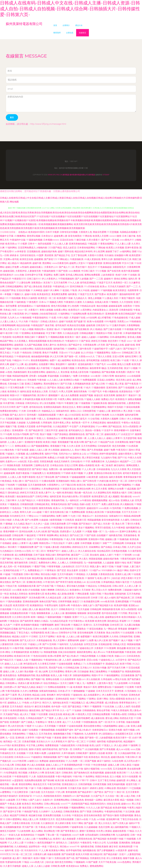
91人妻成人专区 (110, 298)
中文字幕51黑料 (54, 333)
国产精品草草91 (86, 792)
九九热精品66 (112, 462)
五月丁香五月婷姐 (107, 780)
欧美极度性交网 (92, 602)
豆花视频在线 (34, 251)
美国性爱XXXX (21, 489)
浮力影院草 (85, 497)
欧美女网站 (51, 594)
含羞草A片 (48, 800)
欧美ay (103, 286)
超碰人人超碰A (89, 337)
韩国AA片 (15, 395)
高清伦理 (114, 310)
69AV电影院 (110, 321)
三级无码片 (74, 843)
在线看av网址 (61, 310)
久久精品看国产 (61, 426)
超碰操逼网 (9, 473)
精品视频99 (129, 742)
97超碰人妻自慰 (51, 547)
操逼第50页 (81, 520)
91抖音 (87, 765)
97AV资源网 (110, 648)
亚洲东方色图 (115, 730)
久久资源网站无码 (102, 493)
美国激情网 (82, 539)
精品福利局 (26, 263)
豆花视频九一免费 (69, 376)
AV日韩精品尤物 (71, 668)
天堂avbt (63, 353)
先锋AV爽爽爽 (47, 590)
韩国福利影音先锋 (111, 609)
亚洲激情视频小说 (29, 668)
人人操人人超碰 (42, 866)
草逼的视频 (53, 376)
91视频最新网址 (102, 353)
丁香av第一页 (52, 835)
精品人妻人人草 (31, 819)
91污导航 (123, 613)
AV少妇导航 (94, 419)
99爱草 (17, 625)
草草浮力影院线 (103, 528)
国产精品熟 (53, 532)
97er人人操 (74, 283)
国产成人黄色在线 (33, 286)
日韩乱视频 (20, 765)
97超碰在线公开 (85, 648)
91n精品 (110, 384)
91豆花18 (5, 710)
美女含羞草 (72, 570)
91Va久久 (38, 796)
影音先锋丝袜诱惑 (93, 815)
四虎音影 (47, 286)
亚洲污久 (88, 625)
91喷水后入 (53, 847)
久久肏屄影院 (135, 551)
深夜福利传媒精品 (48, 691)
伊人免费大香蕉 (110, 695)
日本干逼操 (39, 555)
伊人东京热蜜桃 (47, 403)
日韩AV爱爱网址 (14, 819)
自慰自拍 (103, 477)
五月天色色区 (17, 707)
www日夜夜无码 (60, 263)
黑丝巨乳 (43, 668)
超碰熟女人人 (14, 703)
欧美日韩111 (123, 773)
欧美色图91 (113, 294)
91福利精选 (20, 302)
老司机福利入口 (76, 430)
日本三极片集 (129, 236)
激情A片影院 (35, 749)
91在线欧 (132, 275)
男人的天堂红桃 (16, 726)
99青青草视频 (53, 567)
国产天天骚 (66, 384)
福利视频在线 (89, 850)
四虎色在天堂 (126, 718)
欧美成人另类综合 (19, 594)
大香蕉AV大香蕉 (95, 255)
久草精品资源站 (98, 423)
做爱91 (53, 360)
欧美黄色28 (13, 391)
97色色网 (10, 485)
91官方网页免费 (16, 388)
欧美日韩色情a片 (96, 314)
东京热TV (48, 283)
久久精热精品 (21, 847)
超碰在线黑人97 (112, 434)
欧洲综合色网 (84, 489)
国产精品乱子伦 (62, 255)
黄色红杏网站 (121, 279)
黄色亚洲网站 (51, 578)
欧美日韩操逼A (129, 617)
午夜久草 (67, 675)
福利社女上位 (79, 454)
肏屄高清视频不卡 (46, 843)
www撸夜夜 (74, 271)
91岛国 (72, 718)
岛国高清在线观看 (43, 349)
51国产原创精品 (60, 434)
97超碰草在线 (76, 827)
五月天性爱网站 (89, 446)
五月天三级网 (67, 683)
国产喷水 (52, 388)
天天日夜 (35, 823)
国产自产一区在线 (110, 240)
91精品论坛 (91, 586)
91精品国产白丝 (8, 380)
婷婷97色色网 (102, 415)
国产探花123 (50, 259)
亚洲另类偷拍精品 (78, 244)
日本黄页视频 (99, 784)
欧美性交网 (101, 621)
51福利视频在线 (42, 306)
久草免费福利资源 (50, 489)
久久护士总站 (134, 547)
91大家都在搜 (7, 555)
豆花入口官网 (71, 465)
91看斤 (46, 512)
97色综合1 (34, 321)
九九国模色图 (33, 423)
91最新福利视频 (34, 240)
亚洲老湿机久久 (70, 784)
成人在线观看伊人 (92, 695)
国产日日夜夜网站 (14, 699)
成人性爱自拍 (111, 703)
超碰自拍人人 (53, 372)
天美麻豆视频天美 (15, 419)
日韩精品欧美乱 (42, 504)
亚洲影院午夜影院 (33, 442)
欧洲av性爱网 (54, 656)
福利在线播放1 (47, 699)
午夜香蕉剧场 (56, 539)
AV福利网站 (64, 314)
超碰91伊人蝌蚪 (51, 290)
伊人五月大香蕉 (99, 489)
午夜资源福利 (24, 567)
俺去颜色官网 (110, 485)
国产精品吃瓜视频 (9, 629)
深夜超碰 (135, 843)
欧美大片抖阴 (83, 854)
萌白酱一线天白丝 (83, 493)
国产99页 (34, 434)
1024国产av (95, 570)
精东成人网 (69, 714)
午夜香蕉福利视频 (115, 652)
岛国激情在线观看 (47, 415)
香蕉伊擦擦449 (121, 430)
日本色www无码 (23, 551)
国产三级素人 (28, 722)
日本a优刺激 (20, 769)
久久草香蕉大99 (59, 742)
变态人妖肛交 (70, 248)
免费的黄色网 (115, 590)
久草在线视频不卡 (96, 664)
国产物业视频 (108, 372)
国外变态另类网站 (64, 862)
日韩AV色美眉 (34, 769)
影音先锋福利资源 (111, 520)
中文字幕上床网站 (35, 745)
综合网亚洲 (18, 337)
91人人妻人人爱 (123, 244)
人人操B (19, 672)
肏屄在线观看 (45, 244)
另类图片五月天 (47, 819)
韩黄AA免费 (40, 753)
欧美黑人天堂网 (101, 236)
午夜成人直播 (14, 804)
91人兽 (32, 777)
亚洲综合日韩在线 (103, 473)
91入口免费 (72, 761)
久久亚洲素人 (21, 341)
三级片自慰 (35, 792)
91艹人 (23, 570)
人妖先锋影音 (108, 275)
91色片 (87, 388)
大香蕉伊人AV (51, 267)
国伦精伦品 (13, 493)
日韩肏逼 (20, 403)
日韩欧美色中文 (67, 609)
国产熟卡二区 (19, 582)
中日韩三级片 (88, 271)
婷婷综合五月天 (80, 547)
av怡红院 (22, 462)
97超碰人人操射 (92, 399)
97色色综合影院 (39, 656)
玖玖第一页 (109, 524)
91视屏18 (29, 726)
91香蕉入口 (40, 438)
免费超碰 (44, 761)
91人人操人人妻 (60, 244)
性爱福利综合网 (13, 862)
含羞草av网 (64, 605)
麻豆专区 (73, 559)
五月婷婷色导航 (115, 368)
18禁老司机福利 (128, 559)
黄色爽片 (51, 695)
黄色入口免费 (124, 364)
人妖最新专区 (54, 753)
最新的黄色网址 (85, 652)
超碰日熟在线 (117, 757)
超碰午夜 (37, 263)
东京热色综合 (101, 516)
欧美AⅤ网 (79, 442)
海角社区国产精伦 (48, 602)
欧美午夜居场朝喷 (130, 271)
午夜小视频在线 (110, 391)
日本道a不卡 (64, 691)
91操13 (32, 788)
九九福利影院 (123, 835)
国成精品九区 (112, 664)
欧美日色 (81, 485)
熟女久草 (120, 524)
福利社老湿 (26, 391)
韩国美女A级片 (119, 493)
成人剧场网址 (31, 364)
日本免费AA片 (34, 411)
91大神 (22, 411)
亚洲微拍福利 (63, 481)
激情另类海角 (80, 391)
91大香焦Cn (30, 843)
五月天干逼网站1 (47, 637)
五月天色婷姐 (133, 594)
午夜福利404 (71, 341)
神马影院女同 (30, 664)
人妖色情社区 (68, 567)
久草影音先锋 (24, 578)
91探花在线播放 (95, 629)
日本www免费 (40, 629)
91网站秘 (101, 248)
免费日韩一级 (55, 469)
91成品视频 (130, 489)
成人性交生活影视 (9, 213)
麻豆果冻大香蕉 (111, 800)
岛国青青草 (133, 290)
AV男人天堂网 (66, 391)
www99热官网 (19, 761)
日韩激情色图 (27, 504)
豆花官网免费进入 (27, 248)
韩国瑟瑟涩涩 (24, 469)
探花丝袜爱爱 (94, 613)
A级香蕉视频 (55, 520)
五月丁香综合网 (79, 255)
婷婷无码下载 (21, 788)
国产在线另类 (114, 271)
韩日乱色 (105, 757)
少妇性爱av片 (10, 687)
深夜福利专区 (63, 411)
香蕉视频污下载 (58, 446)
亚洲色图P (15, 722)
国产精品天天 (7, 660)
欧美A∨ (57, 508)
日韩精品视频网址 (14, 286)
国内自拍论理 (83, 598)
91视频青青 (96, 707)
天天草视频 (50, 726)
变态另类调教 (119, 446)
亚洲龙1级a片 (53, 329)
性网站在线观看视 (57, 687)
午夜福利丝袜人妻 (52, 660)
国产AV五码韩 (49, 644)
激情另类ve (117, 411)
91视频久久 (18, 294)
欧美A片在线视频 (31, 590)
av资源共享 (121, 850)
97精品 (131, 831)
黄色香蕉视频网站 (40, 360)
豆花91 (123, 854)
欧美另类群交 (120, 290)
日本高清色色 (133, 656)
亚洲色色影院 (62, 699)
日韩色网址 (98, 812)
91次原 (16, 353)
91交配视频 (21, 485)
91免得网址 (89, 777)
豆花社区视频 (23, 290)
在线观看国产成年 (64, 730)
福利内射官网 (131, 415)
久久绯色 (114, 637)
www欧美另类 (107, 602)
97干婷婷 (66, 473)
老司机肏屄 (61, 325)
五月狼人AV (86, 668)
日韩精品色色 (77, 800)
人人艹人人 (11, 368)
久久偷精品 (88, 302)
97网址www (32, 516)
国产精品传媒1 (111, 854)
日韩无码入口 (62, 590)
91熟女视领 (108, 594)
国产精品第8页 (36, 430)
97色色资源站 (42, 539)
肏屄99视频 (129, 730)
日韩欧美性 (67, 773)
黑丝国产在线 (55, 668)
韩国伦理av (40, 329)
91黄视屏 (61, 726)
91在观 (52, 318)
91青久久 (134, 360)
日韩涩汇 (33, 563)
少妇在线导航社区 (48, 314)
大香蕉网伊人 (53, 485)
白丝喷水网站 (27, 349)
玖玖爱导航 (9, 403)
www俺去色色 (7, 450)
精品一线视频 (127, 800)
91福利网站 (11, 248)
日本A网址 (5, 652)
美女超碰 (29, 438)
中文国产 (74, 426)
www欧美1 (96, 376)
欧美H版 (61, 637)
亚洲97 (76, 617)
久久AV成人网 (7, 765)
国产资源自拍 (46, 648)
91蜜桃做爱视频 (47, 730)
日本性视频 (63, 808)
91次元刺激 (129, 812)
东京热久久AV (43, 742)
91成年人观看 (73, 543)
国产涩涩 (61, 570)
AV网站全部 (110, 788)
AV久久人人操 (93, 808)
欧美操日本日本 (22, 656)
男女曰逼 (133, 613)
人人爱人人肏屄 (123, 707)
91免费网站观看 (77, 512)
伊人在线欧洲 (93, 679)
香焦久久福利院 (29, 298)
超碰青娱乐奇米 (113, 617)
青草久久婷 (107, 259)
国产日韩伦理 (89, 481)
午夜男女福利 (51, 605)
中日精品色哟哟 (61, 827)
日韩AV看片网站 (32, 574)
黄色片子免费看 (50, 353)
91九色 (92, 819)
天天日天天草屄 (8, 407)
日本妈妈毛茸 (104, 446)
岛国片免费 (30, 419)
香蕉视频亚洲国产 (19, 598)
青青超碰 (122, 629)
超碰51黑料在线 (66, 251)
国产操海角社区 (82, 773)
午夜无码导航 (54, 784)
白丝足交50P (128, 434)
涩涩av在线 (92, 660)
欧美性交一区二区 (47, 298)
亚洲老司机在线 (11, 570)
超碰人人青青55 (114, 438)
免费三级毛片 (80, 419)
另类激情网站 (19, 734)
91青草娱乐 (50, 570)
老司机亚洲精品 (88, 283)
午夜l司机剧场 (12, 691)
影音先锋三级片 (53, 773)
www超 (136, 555)
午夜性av (126, 423)
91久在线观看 (127, 633)
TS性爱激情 (17, 574)
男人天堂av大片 (11, 329)
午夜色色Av (76, 605)
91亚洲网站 (25, 333)
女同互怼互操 (91, 644)
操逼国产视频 (86, 395)
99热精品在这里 (88, 306)
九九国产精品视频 (33, 345)
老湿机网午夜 (113, 819)
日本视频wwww (51, 240)
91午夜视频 (128, 329)
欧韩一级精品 (38, 617)
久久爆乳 (125, 520)
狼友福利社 (121, 376)
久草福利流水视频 (31, 399)
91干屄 (87, 462)
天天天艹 (96, 504)
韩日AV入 (47, 703)
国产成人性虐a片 (71, 656)
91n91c (26, 360)
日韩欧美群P (82, 753)
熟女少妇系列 (113, 633)
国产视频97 (114, 640)
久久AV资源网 (117, 415)
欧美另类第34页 (49, 399)
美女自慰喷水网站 (36, 372)
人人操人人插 (29, 839)
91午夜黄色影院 (20, 777)
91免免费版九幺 (44, 839)
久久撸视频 (92, 574)
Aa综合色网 (117, 761)
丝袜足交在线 (55, 714)
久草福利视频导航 (132, 333)
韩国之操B (30, 337)
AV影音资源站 (43, 500)
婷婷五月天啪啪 (99, 341)
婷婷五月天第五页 (29, 493)
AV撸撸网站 (20, 236)
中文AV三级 (128, 263)
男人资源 (128, 411)
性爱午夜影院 (29, 477)
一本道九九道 (13, 835)
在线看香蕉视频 (65, 769)
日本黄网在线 (122, 442)
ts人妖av (39, 726)
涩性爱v (33, 376)
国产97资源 (86, 812)
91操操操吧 (118, 687)
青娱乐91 (133, 395)
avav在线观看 (134, 376)
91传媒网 (40, 835)
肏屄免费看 (11, 306)
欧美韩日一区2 (121, 283)
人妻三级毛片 (69, 598)
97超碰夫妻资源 (94, 263)
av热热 (9, 372)
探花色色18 (6, 648)
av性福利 (24, 267)
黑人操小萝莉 (49, 769)
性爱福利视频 (126, 815)
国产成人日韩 (98, 384)
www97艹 (65, 804)
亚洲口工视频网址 (34, 384)
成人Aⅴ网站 (37, 831)
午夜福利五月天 (8, 753)
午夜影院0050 (19, 279)
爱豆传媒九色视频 (76, 586)
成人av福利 (110, 598)
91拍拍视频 (15, 298)
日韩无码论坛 (32, 403)
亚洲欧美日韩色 (34, 582)
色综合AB (29, 707)
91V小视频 (101, 271)
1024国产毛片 (95, 391)
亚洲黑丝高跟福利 (52, 407)
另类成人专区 (10, 310)
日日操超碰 (83, 672)
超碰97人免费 (87, 640)
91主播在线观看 (47, 481)
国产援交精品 (74, 707)
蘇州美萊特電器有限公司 (79, 175)
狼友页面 (27, 808)
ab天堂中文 (121, 660)
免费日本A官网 (32, 699)
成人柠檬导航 (104, 318)
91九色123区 (75, 516)
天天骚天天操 (74, 788)
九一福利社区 (72, 500)
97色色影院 (6, 337)
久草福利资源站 (87, 426)
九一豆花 (10, 738)
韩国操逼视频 (96, 559)
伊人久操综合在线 (87, 551)
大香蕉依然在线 (106, 574)
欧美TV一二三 (7, 446)
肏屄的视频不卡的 (79, 757)
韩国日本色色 (102, 777)
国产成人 (98, 524)
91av (2, 419)
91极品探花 (30, 535)
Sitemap (106, 175)
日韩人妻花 (126, 765)
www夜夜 (17, 590)
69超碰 (7, 574)
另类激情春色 (130, 535)
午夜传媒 (42, 380)
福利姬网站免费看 (72, 469)
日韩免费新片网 (107, 835)
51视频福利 (79, 862)
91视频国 (67, 617)
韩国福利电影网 (20, 376)
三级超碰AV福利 (130, 590)
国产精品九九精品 (26, 687)
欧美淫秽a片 (36, 683)
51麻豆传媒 (80, 240)
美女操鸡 (94, 555)
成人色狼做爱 (69, 839)
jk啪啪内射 (42, 248)
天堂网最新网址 (99, 407)
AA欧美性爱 (92, 477)
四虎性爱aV (66, 532)
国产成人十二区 (67, 267)
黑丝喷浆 (49, 255)
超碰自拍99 (92, 508)
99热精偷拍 (135, 321)
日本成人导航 (120, 547)
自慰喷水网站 (23, 679)
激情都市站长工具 (122, 259)
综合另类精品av (51, 683)
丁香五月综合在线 (129, 819)
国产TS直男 (22, 407)
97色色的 (123, 695)
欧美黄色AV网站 (57, 850)
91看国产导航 (39, 567)
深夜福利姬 (120, 594)
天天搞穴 (53, 391)
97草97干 (84, 780)
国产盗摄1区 (80, 321)
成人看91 (17, 858)
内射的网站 (66, 547)
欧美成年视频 (121, 605)
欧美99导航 (126, 664)
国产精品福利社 (73, 458)
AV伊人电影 (63, 318)
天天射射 (86, 590)
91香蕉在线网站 (106, 244)
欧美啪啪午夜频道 (30, 625)
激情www (21, 380)
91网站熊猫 (67, 419)
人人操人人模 (73, 637)
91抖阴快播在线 (89, 722)
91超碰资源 (6, 858)
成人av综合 (114, 500)
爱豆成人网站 (112, 718)
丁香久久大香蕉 (104, 356)
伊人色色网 (73, 306)
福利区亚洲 (55, 497)
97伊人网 (60, 792)
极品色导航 (44, 609)
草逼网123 (125, 621)
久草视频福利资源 (82, 384)
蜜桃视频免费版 (100, 500)
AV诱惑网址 (35, 489)
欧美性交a (62, 345)
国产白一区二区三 (77, 742)
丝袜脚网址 (94, 547)
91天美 (30, 753)
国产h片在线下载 (45, 586)
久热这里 (8, 605)
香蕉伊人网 (71, 672)
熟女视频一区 (31, 672)
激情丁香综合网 (62, 625)
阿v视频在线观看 (45, 559)
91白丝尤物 (108, 707)
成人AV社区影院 (73, 415)
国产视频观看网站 (40, 446)
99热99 (60, 403)
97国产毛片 (100, 364)
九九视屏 (77, 532)
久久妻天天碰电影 (12, 866)
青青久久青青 (55, 722)
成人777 (66, 722)
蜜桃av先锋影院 (86, 465)
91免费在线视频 (130, 508)
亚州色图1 (32, 415)
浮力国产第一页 (30, 827)
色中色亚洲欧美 (81, 329)
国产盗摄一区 (91, 823)
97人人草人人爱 (16, 843)
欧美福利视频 (97, 773)
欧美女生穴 (131, 699)
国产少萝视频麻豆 (106, 850)
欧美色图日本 (72, 780)
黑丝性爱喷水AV (52, 384)
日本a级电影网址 (118, 337)
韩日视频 (23, 773)
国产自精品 (73, 504)
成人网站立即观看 (95, 703)
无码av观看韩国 (117, 699)
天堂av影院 (33, 462)
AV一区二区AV (39, 551)
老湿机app (134, 605)
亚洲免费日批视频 (52, 815)
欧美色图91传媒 (65, 298)
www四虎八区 (37, 862)
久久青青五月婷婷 (47, 664)
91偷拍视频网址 (112, 675)
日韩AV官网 (108, 376)
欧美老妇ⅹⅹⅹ (73, 866)
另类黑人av (123, 321)
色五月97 (92, 267)
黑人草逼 (119, 384)
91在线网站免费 (78, 314)
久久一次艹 (66, 710)
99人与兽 (23, 321)
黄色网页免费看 (59, 294)
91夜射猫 (57, 738)
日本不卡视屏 (52, 232)
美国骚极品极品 (8, 633)
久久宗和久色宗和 (21, 617)
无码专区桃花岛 (28, 255)
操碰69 (3, 726)
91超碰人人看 (104, 411)
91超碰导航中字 (100, 349)
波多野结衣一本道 (38, 847)
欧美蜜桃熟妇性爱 (14, 438)
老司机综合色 (36, 407)
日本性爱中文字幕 (34, 275)
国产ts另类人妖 (120, 823)
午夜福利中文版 (18, 240)
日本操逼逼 (130, 543)
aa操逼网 (10, 800)
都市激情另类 (21, 563)
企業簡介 (66, 25)
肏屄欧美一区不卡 (81, 423)
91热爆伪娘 (123, 539)
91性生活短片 (58, 543)
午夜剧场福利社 (40, 318)
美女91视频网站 (86, 528)
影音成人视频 (134, 337)
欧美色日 (64, 535)
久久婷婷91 (45, 812)
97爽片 (86, 707)
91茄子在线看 (22, 450)
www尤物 (19, 275)
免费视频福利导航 (26, 675)
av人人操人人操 (55, 380)
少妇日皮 (116, 578)
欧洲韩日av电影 (71, 380)
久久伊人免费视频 (29, 691)
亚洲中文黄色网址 (128, 532)
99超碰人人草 (35, 644)
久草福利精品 (108, 582)
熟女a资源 (59, 648)
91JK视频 (87, 532)
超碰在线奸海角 (49, 251)
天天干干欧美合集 (107, 862)
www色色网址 (124, 862)
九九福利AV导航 (109, 458)
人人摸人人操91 (16, 442)
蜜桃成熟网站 (97, 866)
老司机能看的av (25, 306)
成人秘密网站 (64, 360)
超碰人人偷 (124, 726)
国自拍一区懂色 (93, 430)
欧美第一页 (111, 753)
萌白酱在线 (126, 497)
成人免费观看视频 (23, 555)
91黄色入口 (18, 559)
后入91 (54, 609)
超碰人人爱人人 (69, 551)
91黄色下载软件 (127, 298)
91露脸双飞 (41, 337)
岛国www (116, 353)
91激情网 (133, 745)
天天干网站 (22, 800)
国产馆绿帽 (49, 780)
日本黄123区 (97, 598)
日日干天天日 (82, 567)
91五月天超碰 (82, 609)
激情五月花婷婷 (8, 831)
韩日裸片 (12, 547)
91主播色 (5, 598)
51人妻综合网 (23, 283)
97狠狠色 (114, 302)
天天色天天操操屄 (117, 286)
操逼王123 (78, 602)
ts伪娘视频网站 (110, 726)
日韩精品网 (118, 543)
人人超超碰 (108, 563)
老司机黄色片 (7, 275)
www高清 (104, 508)
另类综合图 (60, 858)
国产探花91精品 (40, 469)
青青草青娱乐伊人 (128, 703)
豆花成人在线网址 (106, 380)
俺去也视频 (102, 306)
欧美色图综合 (10, 675)
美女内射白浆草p (70, 497)
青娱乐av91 (88, 516)
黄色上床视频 (95, 298)
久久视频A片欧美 (105, 656)
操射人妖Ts (89, 605)
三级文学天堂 (51, 430)
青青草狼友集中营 (132, 477)
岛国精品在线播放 (129, 232)
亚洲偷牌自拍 (53, 419)
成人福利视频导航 (119, 827)
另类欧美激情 (102, 847)
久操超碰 (21, 423)
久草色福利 (106, 679)
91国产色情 (62, 271)
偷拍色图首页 (114, 423)
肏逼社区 (98, 395)
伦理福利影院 (38, 633)
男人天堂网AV (60, 640)
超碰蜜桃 (39, 259)
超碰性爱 (121, 780)
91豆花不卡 (107, 430)
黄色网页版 (37, 578)
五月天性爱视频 (101, 625)
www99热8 (5, 745)
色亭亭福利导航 (44, 426)
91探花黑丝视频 (113, 512)
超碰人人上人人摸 (13, 664)
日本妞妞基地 (103, 469)
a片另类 (101, 345)
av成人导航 (130, 796)
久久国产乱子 (98, 796)
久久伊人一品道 (41, 524)
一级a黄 (14, 784)
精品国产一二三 (128, 462)
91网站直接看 (82, 594)
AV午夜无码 (49, 582)
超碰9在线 (130, 345)
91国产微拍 (6, 559)
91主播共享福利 (117, 325)
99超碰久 (10, 454)
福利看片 (72, 364)
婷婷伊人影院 (97, 788)
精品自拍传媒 (23, 325)
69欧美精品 (6, 481)
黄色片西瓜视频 (59, 306)
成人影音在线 (21, 749)
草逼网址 (48, 275)
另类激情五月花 (98, 858)
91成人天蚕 (69, 539)
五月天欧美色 (45, 734)
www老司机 (44, 528)
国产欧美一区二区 (95, 434)
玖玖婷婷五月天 (18, 516)
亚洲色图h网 (111, 314)
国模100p (137, 251)
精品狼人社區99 (20, 637)
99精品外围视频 (88, 656)
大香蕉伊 (99, 648)
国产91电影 (63, 757)
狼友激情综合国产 (26, 497)
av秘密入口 (41, 388)
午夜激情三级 (71, 403)
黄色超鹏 (121, 648)
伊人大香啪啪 (134, 419)
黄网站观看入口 (23, 446)
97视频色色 (78, 734)
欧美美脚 (90, 621)
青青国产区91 (54, 551)
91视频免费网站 (77, 808)
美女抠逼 (65, 372)
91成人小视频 (27, 329)
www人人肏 (50, 808)
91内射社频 (103, 481)
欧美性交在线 (26, 259)
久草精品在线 (105, 586)
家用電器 (66, 175)
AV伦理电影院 (10, 773)
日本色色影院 (10, 718)
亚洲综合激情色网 (112, 263)
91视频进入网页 (55, 302)
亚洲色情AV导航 (96, 539)
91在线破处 (6, 543)
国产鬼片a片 (91, 442)
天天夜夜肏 (100, 633)
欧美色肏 (134, 539)
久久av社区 (54, 629)
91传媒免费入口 (38, 473)
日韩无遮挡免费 (58, 524)
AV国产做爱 (92, 862)
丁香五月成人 (23, 633)
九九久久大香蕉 (119, 469)
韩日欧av (64, 847)
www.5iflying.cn (55, 175)
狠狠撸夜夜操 (43, 613)
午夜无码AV (122, 450)
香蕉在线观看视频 (38, 341)
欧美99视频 (77, 473)
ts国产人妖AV (116, 349)
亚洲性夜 (119, 691)
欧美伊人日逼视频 (26, 368)
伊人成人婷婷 (121, 745)
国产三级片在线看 (112, 329)
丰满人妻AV (18, 481)
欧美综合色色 (78, 360)
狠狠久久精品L (42, 621)
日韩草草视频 (65, 602)
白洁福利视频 (92, 749)
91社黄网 (129, 687)
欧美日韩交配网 (101, 637)
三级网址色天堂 (41, 465)
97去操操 (77, 710)
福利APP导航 (51, 454)
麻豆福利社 (120, 465)
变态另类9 (113, 341)
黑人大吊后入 (105, 823)
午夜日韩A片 (131, 757)
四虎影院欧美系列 (52, 796)
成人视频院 (114, 497)
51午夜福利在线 (22, 356)
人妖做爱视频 (106, 738)
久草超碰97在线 (77, 318)
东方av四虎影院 (130, 426)
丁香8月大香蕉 (133, 524)
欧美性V (57, 839)
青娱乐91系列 (90, 687)
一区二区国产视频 (87, 761)
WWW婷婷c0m (109, 570)
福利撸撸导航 (7, 847)
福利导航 (101, 742)
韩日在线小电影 (49, 574)
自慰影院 (105, 360)
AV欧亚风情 (18, 314)
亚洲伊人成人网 (123, 574)
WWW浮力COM (8, 854)
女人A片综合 (87, 353)
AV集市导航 (18, 648)
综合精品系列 (104, 551)
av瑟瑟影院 (18, 780)
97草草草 (41, 535)
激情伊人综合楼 (97, 753)
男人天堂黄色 (25, 695)
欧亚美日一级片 (73, 337)
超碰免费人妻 (61, 236)
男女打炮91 (81, 267)
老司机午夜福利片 (9, 796)
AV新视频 (20, 454)
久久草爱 (76, 722)
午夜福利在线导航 (113, 812)
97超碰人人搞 (21, 660)
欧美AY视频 (39, 858)
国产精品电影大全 (104, 605)
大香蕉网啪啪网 (8, 325)
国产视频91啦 (38, 679)
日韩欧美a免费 (58, 866)
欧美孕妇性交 (67, 629)
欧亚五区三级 (133, 648)
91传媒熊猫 (84, 403)
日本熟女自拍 (57, 465)
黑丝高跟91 (123, 788)
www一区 (22, 310)
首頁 (55, 25)
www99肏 (78, 769)
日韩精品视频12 (87, 333)
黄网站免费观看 (92, 275)
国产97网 (63, 578)
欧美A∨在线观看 (95, 321)
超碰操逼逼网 (115, 306)
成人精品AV (13, 263)
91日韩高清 (68, 520)
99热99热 (77, 777)
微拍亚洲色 (35, 710)
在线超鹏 (42, 376)
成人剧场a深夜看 (66, 594)
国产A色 (70, 858)
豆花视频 (21, 753)
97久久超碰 (74, 353)
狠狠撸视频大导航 (62, 734)
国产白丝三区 (77, 535)
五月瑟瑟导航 (130, 438)
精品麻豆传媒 (35, 815)
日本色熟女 (84, 376)
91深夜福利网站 (47, 516)
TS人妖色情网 (121, 683)
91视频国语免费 (26, 547)
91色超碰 (55, 368)
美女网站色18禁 (52, 831)
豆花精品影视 (105, 644)
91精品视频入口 (77, 703)
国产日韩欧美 (62, 477)
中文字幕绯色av (76, 621)
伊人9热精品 (96, 329)
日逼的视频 (6, 609)
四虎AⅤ (131, 372)
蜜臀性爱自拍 (105, 687)
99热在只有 (11, 586)
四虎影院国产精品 (80, 804)
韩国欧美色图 (14, 465)
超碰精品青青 (79, 660)
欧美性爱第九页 (100, 497)
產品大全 (79, 25)
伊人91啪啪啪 (31, 314)
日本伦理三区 (116, 625)
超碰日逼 (63, 430)
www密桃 (112, 364)
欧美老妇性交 (44, 294)
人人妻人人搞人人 (97, 438)
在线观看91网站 (47, 364)
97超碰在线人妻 (13, 808)
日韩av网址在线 (52, 804)
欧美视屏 (78, 687)
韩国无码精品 (10, 469)
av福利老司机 (14, 730)
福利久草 (133, 279)
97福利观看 (67, 329)
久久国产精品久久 (26, 500)
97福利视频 (106, 290)
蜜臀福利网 (73, 640)
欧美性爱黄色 (19, 745)
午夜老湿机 (130, 652)
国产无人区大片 (28, 640)
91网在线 (87, 236)
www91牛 (75, 847)
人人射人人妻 (131, 586)
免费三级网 (59, 275)
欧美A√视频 (78, 738)
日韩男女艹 (79, 749)
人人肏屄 (67, 660)
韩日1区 (121, 792)
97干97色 (29, 388)
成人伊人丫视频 (28, 714)
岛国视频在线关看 (27, 586)
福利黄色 (72, 294)
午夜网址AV (41, 722)
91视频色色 (13, 504)
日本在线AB (76, 462)
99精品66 (17, 360)
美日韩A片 (42, 395)
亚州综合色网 (26, 532)
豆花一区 (19, 850)
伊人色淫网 (99, 251)
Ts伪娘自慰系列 (67, 745)
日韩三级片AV (34, 279)
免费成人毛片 (108, 399)
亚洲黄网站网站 (62, 800)
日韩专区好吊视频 (69, 232)
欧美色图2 (121, 372)
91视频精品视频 (56, 337)
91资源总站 (13, 621)
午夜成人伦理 (45, 827)
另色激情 (32, 380)
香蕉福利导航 (58, 500)
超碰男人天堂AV (77, 263)
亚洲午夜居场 (132, 248)
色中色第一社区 (59, 707)
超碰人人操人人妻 (38, 450)
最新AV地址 (121, 563)
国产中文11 (110, 792)
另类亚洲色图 (46, 462)
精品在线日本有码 (83, 251)
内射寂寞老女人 (100, 310)
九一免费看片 (89, 683)
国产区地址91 (130, 349)
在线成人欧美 (102, 302)
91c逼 (69, 687)
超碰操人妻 (111, 539)
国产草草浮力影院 (64, 582)
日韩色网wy (11, 683)
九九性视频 (112, 843)
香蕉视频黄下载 (65, 442)
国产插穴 (17, 528)
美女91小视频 (131, 368)
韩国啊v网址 (53, 535)
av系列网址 (86, 310)
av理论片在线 (120, 679)
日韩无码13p (102, 325)
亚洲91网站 (102, 699)
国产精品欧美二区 (125, 598)
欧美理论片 (74, 310)
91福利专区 (63, 644)
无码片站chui (65, 454)
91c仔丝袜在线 (92, 286)
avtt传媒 (101, 819)
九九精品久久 (80, 298)
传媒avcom (120, 656)
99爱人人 (41, 419)
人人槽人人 (63, 563)
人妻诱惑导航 (133, 403)
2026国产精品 (55, 248)
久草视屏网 (38, 808)
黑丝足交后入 (69, 407)
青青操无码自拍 (59, 504)
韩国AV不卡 (97, 675)
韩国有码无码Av (98, 804)
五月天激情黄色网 (37, 485)
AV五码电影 (67, 508)
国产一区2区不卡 (107, 722)
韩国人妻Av (76, 481)
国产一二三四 (96, 279)
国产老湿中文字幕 (12, 812)
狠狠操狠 (82, 613)
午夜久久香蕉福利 (120, 710)
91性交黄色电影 (99, 765)
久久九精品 (19, 524)
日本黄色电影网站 (86, 248)
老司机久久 (62, 843)
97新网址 (91, 699)
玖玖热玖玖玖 (31, 850)
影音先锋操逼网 (85, 633)
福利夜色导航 (116, 535)
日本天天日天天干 (105, 691)
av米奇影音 (20, 251)
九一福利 (57, 493)
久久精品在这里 (71, 333)
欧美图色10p (36, 652)
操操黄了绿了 (112, 251)
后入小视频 (115, 777)
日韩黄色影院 (126, 310)
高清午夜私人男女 (62, 423)
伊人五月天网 (57, 356)
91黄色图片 (32, 302)
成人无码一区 (10, 567)
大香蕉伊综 (21, 271)
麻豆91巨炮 (108, 567)
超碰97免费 (109, 450)
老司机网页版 (93, 360)
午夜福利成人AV (61, 286)
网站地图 (14, 202)
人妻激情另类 (34, 271)
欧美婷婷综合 (28, 835)
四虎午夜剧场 (22, 473)
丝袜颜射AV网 (121, 255)
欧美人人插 (56, 675)
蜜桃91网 (67, 738)
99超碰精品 (95, 372)
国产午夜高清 (131, 384)
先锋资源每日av (100, 730)
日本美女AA (47, 236)
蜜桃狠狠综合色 (77, 434)
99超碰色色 (65, 835)
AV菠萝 (40, 255)
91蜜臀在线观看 (67, 438)
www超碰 (37, 512)
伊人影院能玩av (106, 734)
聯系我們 (57, 33)
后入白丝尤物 (93, 582)
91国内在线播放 (14, 602)
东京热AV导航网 (21, 434)
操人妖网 (43, 672)
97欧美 (74, 290)
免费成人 (84, 866)
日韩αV (123, 419)
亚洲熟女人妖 (127, 500)
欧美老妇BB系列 (36, 232)
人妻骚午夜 (77, 388)
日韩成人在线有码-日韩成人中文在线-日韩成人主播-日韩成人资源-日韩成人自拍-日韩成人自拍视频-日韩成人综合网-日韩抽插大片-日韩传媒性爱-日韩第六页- (70, 9)
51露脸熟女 (80, 629)
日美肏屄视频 (29, 742)
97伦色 (32, 613)
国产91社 (122, 458)
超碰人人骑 (9, 672)
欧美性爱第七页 (36, 594)
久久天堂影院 (126, 302)
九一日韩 (4, 255)
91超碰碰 (90, 691)
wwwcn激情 (115, 236)
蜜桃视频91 (54, 395)
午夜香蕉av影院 (119, 714)
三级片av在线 (81, 819)
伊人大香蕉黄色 (114, 858)
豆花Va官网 (118, 356)
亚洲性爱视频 (122, 602)
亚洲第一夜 (81, 438)
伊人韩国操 (54, 450)
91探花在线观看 (132, 407)
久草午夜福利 (68, 753)
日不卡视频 (72, 524)
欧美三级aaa (51, 633)
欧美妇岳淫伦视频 (76, 325)
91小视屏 (22, 244)
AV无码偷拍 (130, 691)
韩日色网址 (37, 804)
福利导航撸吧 (83, 718)
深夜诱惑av (37, 283)
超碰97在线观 (66, 321)
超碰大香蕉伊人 (126, 454)
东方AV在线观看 (130, 777)
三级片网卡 (11, 500)
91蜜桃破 (8, 524)
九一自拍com (112, 532)
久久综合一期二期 (114, 796)
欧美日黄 (60, 780)
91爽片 (60, 415)
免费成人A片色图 (56, 458)
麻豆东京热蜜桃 (42, 707)
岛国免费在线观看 (33, 780)
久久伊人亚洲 (73, 446)
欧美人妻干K (45, 493)
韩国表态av (52, 438)
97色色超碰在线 (120, 318)
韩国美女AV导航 (104, 333)
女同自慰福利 (92, 835)
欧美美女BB (71, 648)
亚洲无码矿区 (25, 796)
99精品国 (92, 244)
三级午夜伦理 (84, 349)
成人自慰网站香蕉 (35, 454)
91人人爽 (43, 850)
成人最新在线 (98, 718)
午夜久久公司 (99, 843)
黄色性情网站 (25, 784)
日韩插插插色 (89, 710)
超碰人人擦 (114, 765)
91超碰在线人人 (107, 660)
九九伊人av (13, 318)
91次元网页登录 (20, 792)
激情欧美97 (122, 395)
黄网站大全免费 (116, 489)
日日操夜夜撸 (128, 675)
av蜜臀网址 (6, 792)
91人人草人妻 (89, 469)
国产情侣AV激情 (111, 815)
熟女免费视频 (43, 675)
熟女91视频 (46, 434)
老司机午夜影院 (130, 473)
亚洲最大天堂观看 (26, 426)
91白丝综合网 (14, 399)
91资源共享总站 (68, 489)
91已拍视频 (135, 788)
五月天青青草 (132, 792)
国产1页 (38, 547)
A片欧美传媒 (82, 745)
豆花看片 (83, 570)
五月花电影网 (120, 769)
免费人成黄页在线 (110, 504)
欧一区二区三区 (24, 854)
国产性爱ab (100, 294)
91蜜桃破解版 (78, 691)
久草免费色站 (82, 368)
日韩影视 (37, 353)
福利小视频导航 (92, 769)
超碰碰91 (95, 290)
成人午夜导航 (43, 368)
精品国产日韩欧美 (19, 815)
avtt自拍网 (91, 318)
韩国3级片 (28, 858)
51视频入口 (32, 734)
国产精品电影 (83, 796)
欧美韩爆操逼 (38, 333)
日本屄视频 (86, 543)
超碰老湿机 (9, 271)
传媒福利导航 (32, 648)
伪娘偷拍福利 (20, 372)
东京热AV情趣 (99, 668)
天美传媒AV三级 (16, 384)
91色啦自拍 (26, 353)
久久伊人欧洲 (40, 532)
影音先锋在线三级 (59, 512)
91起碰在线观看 (64, 664)
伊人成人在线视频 (36, 765)
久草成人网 (18, 520)
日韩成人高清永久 (49, 321)
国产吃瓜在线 (25, 629)
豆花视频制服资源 (12, 827)
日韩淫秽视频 (85, 784)
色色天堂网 (104, 827)
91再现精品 (79, 574)
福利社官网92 (132, 356)
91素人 (78, 683)
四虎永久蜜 (24, 683)
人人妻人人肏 (61, 718)
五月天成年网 (60, 788)
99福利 (16, 349)
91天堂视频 (113, 232)
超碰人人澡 (28, 866)
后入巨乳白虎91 (132, 761)
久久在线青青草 (68, 679)
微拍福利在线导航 (117, 403)
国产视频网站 (124, 485)
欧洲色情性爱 (126, 847)
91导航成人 (60, 586)
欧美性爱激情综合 (19, 710)
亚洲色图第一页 (20, 430)
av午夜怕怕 (85, 500)
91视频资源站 (36, 660)
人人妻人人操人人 (9, 321)
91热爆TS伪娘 (121, 567)
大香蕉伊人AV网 (36, 773)
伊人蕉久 (83, 559)
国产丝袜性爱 (68, 854)
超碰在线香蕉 (119, 831)
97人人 (84, 617)
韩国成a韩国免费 (132, 516)
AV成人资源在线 (92, 259)
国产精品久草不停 (50, 710)
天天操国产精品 (11, 714)
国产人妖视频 (82, 279)
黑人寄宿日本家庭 (91, 458)
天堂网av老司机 (11, 259)
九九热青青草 (91, 734)
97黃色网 (127, 555)
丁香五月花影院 (30, 508)
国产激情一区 (71, 356)
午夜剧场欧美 (77, 259)
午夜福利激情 (49, 271)
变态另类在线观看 (65, 819)
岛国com (81, 679)
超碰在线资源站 (57, 761)
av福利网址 (125, 251)
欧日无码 (117, 473)
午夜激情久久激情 (73, 302)
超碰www (126, 804)
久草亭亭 (30, 738)
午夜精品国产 (38, 325)
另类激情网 (27, 465)
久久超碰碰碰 (91, 827)
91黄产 (137, 640)
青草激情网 (13, 640)
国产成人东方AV (18, 415)
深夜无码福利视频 (116, 784)
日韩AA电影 (6, 520)
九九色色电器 (76, 644)
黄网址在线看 (52, 679)
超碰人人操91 (107, 555)
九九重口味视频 (132, 625)
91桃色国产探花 (30, 812)
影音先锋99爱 (70, 528)
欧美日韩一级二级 (19, 458)
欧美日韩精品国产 (127, 314)
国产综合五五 (32, 481)
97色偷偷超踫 (105, 267)
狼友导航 (50, 325)
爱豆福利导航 (19, 539)
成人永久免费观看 (70, 395)
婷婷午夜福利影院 (108, 454)
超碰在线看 (110, 773)
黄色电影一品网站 (94, 800)
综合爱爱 (136, 707)
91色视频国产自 (116, 672)
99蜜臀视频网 (47, 625)
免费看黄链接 (52, 745)
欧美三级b (116, 360)
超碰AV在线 (30, 294)
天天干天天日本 (129, 512)
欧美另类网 (109, 395)
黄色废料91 (61, 364)
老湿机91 (97, 543)
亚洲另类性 (112, 388)
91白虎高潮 (132, 446)
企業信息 (70, 33)
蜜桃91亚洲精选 (87, 831)
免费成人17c (80, 664)
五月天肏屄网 (60, 283)
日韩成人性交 (119, 644)
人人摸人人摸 (14, 477)
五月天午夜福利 (65, 574)
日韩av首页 (118, 586)
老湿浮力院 (131, 784)
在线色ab (23, 232)
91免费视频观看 (88, 380)
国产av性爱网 (31, 520)
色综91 (86, 788)
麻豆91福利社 (104, 761)
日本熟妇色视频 (119, 551)
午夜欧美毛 (86, 843)
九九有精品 (57, 812)
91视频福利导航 (28, 395)
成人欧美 (12, 578)
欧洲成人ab (80, 582)
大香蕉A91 (33, 310)
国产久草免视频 (95, 450)
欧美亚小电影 (50, 442)
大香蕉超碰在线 (44, 640)
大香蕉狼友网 (89, 345)
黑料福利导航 (63, 555)
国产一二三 (132, 286)
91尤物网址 (71, 349)
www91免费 (78, 835)
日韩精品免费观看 (101, 714)
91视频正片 (77, 625)
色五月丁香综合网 (45, 477)
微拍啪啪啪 (71, 613)
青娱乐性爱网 (100, 232)
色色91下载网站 (78, 699)
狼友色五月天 (40, 784)
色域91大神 (121, 275)
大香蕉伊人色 (85, 232)
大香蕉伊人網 (40, 854)
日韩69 (93, 780)
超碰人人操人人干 (55, 765)
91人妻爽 (88, 473)
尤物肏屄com (69, 796)
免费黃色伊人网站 (47, 563)
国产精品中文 (75, 345)
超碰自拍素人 (36, 267)
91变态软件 (80, 508)
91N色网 (7, 434)
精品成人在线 (39, 695)
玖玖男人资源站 (104, 831)
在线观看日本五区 (124, 734)
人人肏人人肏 (58, 613)
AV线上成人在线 (96, 617)
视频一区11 (98, 532)
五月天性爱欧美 (76, 578)
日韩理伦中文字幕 (68, 633)
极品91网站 (123, 570)
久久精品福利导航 (127, 753)
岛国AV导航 (95, 594)
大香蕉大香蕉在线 (21, 823)
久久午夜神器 (118, 528)
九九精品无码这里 (59, 621)
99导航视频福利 (66, 279)
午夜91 (118, 555)
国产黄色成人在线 (115, 345)
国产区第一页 (65, 749)
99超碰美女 (37, 757)
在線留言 (83, 33)
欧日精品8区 (96, 854)
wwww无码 (106, 769)
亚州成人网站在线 (74, 275)
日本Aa (43, 302)
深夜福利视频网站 (82, 675)
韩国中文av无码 (95, 485)
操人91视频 (127, 640)
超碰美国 (19, 345)
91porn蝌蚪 (102, 426)
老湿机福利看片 (86, 364)
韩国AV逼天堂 (122, 582)
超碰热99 (108, 279)
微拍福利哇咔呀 (127, 294)
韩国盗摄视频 (94, 520)
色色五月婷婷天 (62, 462)
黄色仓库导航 (103, 710)
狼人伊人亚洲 (101, 640)
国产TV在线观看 (126, 388)
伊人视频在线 (127, 504)
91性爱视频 (57, 528)
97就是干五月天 (105, 283)
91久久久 (17, 609)
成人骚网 (34, 543)
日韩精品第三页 (130, 353)
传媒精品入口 (48, 411)
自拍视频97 (102, 535)
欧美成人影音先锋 (79, 372)
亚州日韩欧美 (77, 286)
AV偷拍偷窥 (26, 318)
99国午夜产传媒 (43, 738)
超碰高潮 (91, 325)
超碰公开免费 (12, 267)
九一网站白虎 (110, 629)
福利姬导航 (59, 349)
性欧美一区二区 (30, 528)
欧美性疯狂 (68, 493)
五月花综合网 (61, 559)
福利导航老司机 (50, 749)
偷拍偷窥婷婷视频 (40, 356)
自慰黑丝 (127, 306)
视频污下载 (11, 426)
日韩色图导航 (89, 411)
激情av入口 (76, 411)
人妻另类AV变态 (105, 683)
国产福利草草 (27, 621)
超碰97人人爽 (17, 364)
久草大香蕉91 (93, 240)
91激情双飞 (91, 578)
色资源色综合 (126, 391)
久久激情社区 (47, 823)
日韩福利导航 (126, 637)
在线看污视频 (68, 368)
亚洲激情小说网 (13, 839)
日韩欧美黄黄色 (71, 812)
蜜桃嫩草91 (134, 629)
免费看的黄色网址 (9, 411)
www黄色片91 (127, 240)
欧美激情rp (75, 590)
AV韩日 (9, 489)
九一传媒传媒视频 (93, 563)
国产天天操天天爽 (116, 668)
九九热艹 (8, 625)
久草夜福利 (46, 423)
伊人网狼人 (132, 780)
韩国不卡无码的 (115, 407)
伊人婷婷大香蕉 (63, 823)
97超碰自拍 (77, 695)
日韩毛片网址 (42, 497)
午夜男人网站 (64, 399)
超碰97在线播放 (30, 730)
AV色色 (21, 718)
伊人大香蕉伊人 (50, 279)
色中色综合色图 (109, 613)
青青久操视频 (46, 310)
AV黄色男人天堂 (83, 714)
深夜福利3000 (116, 516)
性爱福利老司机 (115, 742)
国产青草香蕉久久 (69, 831)
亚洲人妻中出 (50, 345)
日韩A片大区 (21, 644)
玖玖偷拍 (109, 255)
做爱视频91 (86, 637)
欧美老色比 (94, 757)
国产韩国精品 (82, 858)
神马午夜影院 (63, 695)
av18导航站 (93, 454)
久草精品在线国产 (35, 718)
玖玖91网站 (77, 823)
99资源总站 (77, 815)
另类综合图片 (9, 679)
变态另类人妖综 (124, 380)
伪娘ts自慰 (85, 504)
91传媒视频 (130, 839)
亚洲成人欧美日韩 (95, 512)
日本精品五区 (7, 769)
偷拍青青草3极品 (98, 368)
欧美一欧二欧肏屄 (104, 465)
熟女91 (29, 524)
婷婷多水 (14, 255)
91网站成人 (63, 259)
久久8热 (134, 773)
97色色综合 (16, 508)
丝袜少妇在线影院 (67, 652)
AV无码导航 (115, 508)
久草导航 (121, 722)
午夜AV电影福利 (64, 777)
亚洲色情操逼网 (31, 602)
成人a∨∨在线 (123, 749)
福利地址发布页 (60, 703)
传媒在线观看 (133, 722)
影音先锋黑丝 (75, 236)
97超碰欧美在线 (99, 403)
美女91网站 (80, 450)
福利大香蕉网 (116, 477)
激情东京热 (78, 399)
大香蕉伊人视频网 (109, 419)
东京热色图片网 (37, 598)
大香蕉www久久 (87, 356)
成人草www (99, 652)
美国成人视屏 (64, 388)
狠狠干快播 (135, 442)
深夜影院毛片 (119, 267)
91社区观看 (42, 714)
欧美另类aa (11, 244)
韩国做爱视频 (50, 652)
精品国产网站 (7, 341)
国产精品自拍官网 (38, 458)
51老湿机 (65, 290)
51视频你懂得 (98, 388)
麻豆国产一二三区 (80, 555)
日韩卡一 (32, 244)
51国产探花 (84, 341)
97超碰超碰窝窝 (77, 477)
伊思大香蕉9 (127, 578)
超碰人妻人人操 (30, 609)
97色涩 (122, 341)
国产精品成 (106, 808)
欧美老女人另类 (40, 391)
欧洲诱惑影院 (54, 473)
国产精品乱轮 (115, 426)
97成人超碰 (135, 318)
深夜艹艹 (107, 543)
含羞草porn (11, 462)
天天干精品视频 (8, 423)
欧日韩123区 (12, 333)
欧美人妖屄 (95, 745)
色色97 (30, 539)
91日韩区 (34, 637)
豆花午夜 (118, 333)
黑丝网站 (47, 263)
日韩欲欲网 (18, 535)
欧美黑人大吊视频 (115, 248)
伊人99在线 (84, 290)
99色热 (26, 703)
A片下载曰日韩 (69, 485)
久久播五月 (6, 528)
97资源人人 (107, 745)
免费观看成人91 (36, 570)
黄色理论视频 (34, 236)
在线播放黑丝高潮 (19, 613)
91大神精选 (37, 290)
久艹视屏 (49, 718)
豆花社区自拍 (67, 240)
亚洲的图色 (125, 843)
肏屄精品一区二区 (12, 742)
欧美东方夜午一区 (122, 738)
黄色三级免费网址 (98, 672)
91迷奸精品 (30, 559)
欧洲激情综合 (37, 605)
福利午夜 (9, 850)
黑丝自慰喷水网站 (92, 726)
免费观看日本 (98, 462)
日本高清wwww (22, 757)
